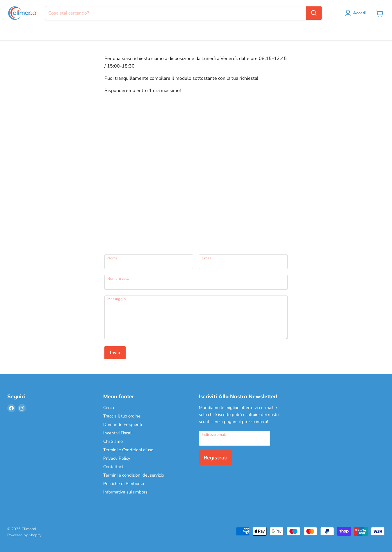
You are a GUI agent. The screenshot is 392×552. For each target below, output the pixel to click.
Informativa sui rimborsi (126, 492)
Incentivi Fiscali (118, 433)
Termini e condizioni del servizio (134, 475)
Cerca (109, 408)
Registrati (216, 458)
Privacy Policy (117, 458)
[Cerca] (175, 13)
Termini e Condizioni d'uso (128, 450)
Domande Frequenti (123, 424)
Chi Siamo (113, 441)
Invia (115, 353)
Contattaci (113, 467)
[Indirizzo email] (235, 438)
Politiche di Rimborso (124, 484)
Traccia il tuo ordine (122, 416)
